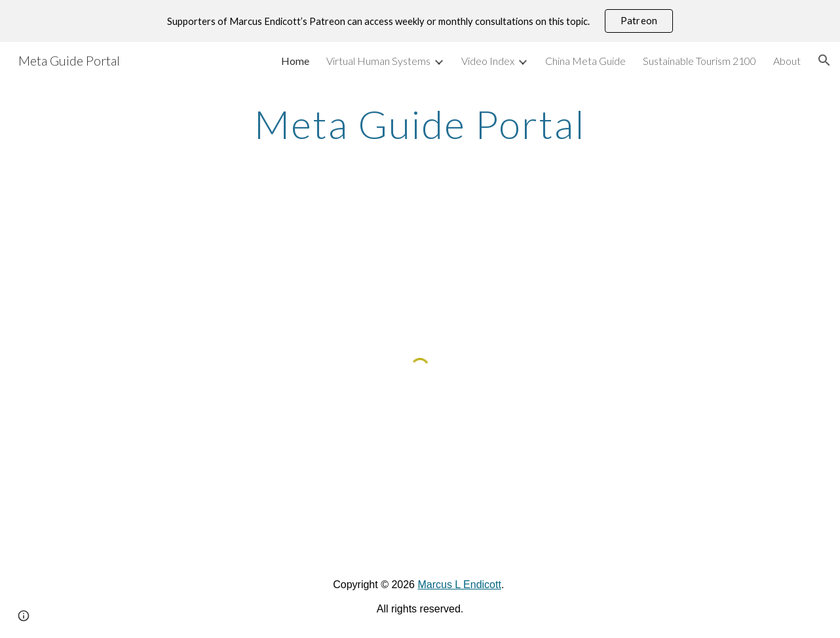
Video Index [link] (488, 61)
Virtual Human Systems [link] (378, 61)
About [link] (787, 61)
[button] (824, 60)
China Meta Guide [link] (585, 61)
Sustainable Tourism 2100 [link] (699, 61)
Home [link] (295, 61)
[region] (420, 21)
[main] (420, 124)
